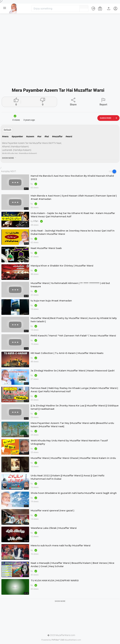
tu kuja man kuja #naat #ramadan (51, 301)
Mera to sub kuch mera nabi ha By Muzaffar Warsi (61, 545)
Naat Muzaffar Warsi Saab (46, 248)
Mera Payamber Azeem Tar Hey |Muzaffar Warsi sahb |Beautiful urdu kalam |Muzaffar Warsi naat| (72, 425)
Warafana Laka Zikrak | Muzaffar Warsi (54, 528)
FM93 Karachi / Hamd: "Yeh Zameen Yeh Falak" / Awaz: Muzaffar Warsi (73, 336)
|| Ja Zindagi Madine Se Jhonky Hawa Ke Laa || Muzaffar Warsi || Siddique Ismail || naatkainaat (75, 407)
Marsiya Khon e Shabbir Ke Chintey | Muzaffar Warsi (62, 266)
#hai (47, 136)
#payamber (17, 136)
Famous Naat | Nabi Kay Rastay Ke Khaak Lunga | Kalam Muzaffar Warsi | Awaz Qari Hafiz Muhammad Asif (74, 390)
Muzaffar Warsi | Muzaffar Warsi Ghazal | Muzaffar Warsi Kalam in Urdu (73, 458)
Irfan (36, 221)
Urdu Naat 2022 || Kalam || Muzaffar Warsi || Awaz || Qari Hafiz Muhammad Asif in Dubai (68, 477)
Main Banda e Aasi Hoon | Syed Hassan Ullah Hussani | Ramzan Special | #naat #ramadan (74, 197)
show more (9, 158)
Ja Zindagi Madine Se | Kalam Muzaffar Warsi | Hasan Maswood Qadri (73, 371)
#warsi (69, 136)
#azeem (30, 136)
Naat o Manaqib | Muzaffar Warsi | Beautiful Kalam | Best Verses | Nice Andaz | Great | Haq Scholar (73, 565)
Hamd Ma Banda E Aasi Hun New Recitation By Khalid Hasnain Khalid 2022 (72, 177)
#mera (5, 136)
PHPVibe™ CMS (58, 640)
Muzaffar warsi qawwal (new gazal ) (52, 510)
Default (7, 130)
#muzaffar (57, 136)
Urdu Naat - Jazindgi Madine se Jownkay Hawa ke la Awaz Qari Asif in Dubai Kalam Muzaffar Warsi (73, 232)
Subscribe (108, 118)
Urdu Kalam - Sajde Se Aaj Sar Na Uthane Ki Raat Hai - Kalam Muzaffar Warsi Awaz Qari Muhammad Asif (73, 215)
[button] (72, 9)
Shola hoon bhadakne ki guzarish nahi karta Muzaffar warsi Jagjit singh (74, 493)
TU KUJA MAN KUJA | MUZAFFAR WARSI (55, 580)
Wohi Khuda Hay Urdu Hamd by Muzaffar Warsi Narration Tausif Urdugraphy (69, 442)
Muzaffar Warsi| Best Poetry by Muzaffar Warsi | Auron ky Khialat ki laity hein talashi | (74, 320)
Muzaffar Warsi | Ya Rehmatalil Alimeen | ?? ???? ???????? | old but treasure (70, 285)
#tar (39, 136)
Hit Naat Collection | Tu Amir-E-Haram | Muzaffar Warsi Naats (67, 353)
